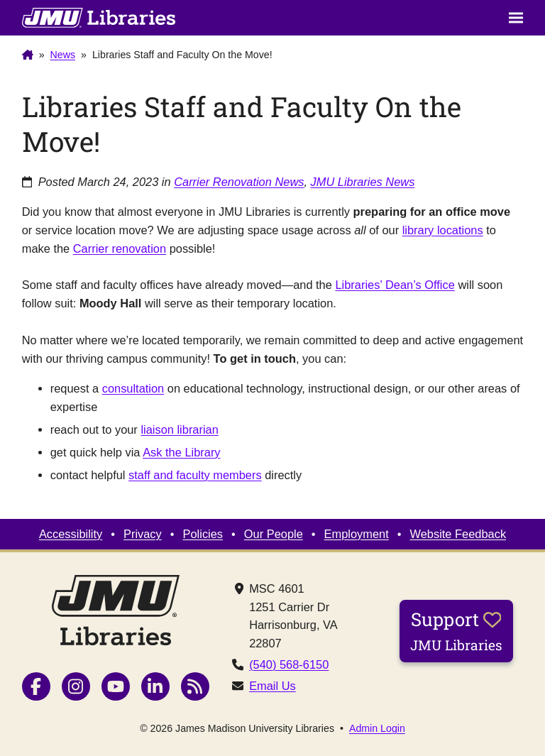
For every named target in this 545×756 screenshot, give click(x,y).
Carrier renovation (120, 248)
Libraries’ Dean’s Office (395, 285)
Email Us (272, 686)
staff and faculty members (195, 475)
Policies (203, 534)
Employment (357, 534)
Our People (274, 534)
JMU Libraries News (363, 182)
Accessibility (71, 534)
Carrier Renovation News (239, 182)
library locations (443, 230)
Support (456, 630)
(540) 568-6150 (289, 664)
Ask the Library (181, 452)
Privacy (143, 534)
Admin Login (377, 728)
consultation (133, 388)
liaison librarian (179, 429)
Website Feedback (458, 534)
